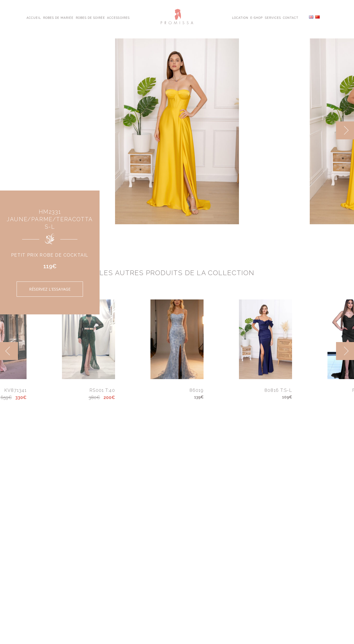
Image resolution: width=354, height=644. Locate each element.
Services (273, 17)
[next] (345, 130)
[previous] (9, 351)
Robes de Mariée (58, 17)
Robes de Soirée (91, 17)
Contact (291, 17)
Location (240, 17)
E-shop (257, 17)
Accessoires (118, 17)
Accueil (34, 17)
